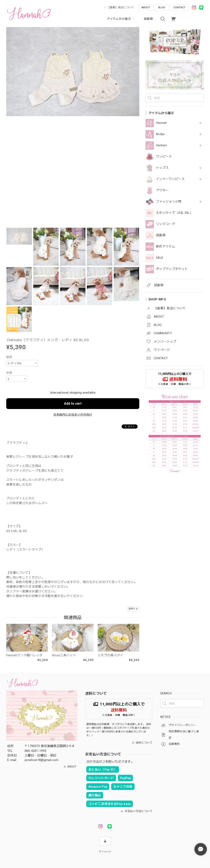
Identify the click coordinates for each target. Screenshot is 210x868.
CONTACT (179, 7)
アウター (162, 190)
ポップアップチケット (172, 269)
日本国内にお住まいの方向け (73, 415)
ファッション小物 (169, 202)
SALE (160, 258)
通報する (133, 609)
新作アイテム (166, 247)
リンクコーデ (166, 224)
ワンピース (164, 157)
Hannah (161, 123)
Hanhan (161, 145)
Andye (160, 134)
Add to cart (73, 404)
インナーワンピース (170, 179)
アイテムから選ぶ (121, 19)
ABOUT (146, 7)
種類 (9, 357)
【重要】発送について (121, 7)
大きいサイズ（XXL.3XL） (174, 213)
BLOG (162, 7)
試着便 (148, 19)
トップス (162, 168)
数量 (9, 373)
